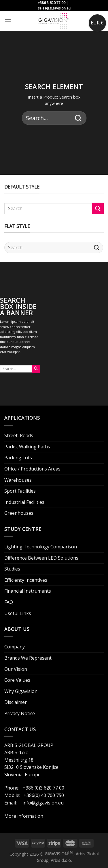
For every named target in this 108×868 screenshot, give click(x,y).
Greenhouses (19, 513)
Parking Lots (18, 458)
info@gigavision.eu (43, 803)
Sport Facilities (20, 491)
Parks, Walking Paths (27, 447)
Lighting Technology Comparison (41, 547)
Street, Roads (19, 435)
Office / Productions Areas (32, 469)
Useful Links (18, 613)
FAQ (9, 602)
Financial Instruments (28, 591)
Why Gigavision (21, 691)
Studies (12, 569)
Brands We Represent (28, 658)
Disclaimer (16, 702)
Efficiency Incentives (26, 580)
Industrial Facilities (24, 502)
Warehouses (18, 480)
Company (15, 647)
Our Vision (16, 669)
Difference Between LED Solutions (41, 558)
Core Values (17, 680)
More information (24, 816)
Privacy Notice (20, 713)
